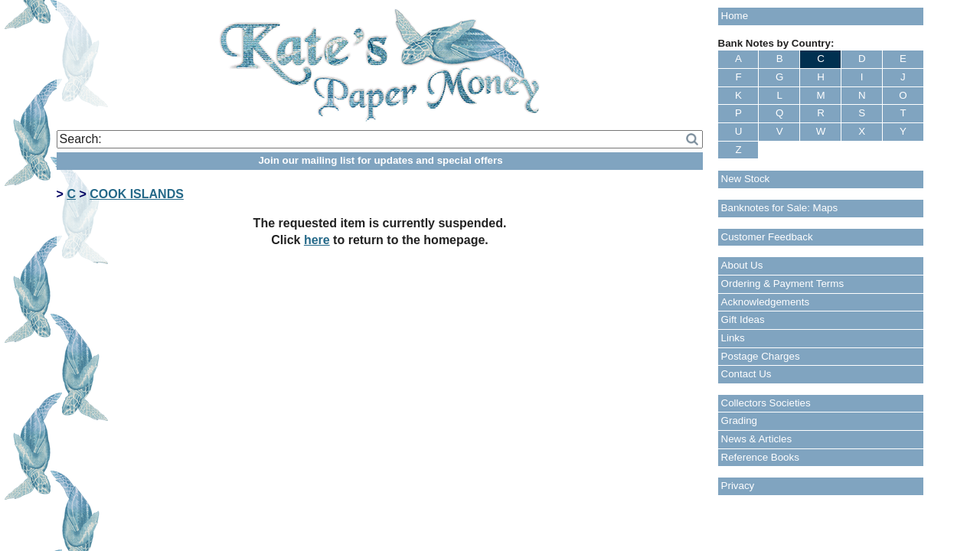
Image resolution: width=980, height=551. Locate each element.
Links (733, 338)
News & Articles (757, 439)
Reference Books (760, 457)
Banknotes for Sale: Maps (780, 208)
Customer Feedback (767, 237)
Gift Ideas (743, 320)
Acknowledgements (766, 302)
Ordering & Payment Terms (783, 284)
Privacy (738, 486)
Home (735, 16)
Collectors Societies (766, 403)
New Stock (746, 179)
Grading (739, 421)
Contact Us (746, 374)
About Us (742, 265)
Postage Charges (761, 356)
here (317, 240)
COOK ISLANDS (137, 194)
